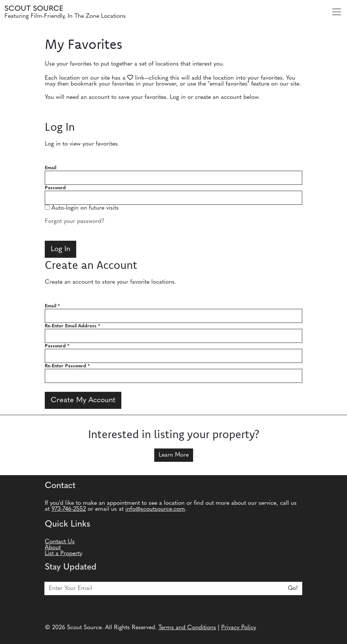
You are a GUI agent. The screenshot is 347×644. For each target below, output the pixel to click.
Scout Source (34, 9)
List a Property (63, 554)
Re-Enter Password (67, 366)
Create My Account (83, 400)
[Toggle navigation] (337, 12)
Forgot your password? (75, 221)
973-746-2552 (69, 509)
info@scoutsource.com (155, 509)
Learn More (174, 455)
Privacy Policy (239, 628)
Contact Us (60, 542)
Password (55, 188)
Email (50, 168)
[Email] (164, 588)
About (53, 548)
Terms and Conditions (187, 628)
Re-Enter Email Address (73, 326)
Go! (293, 588)
